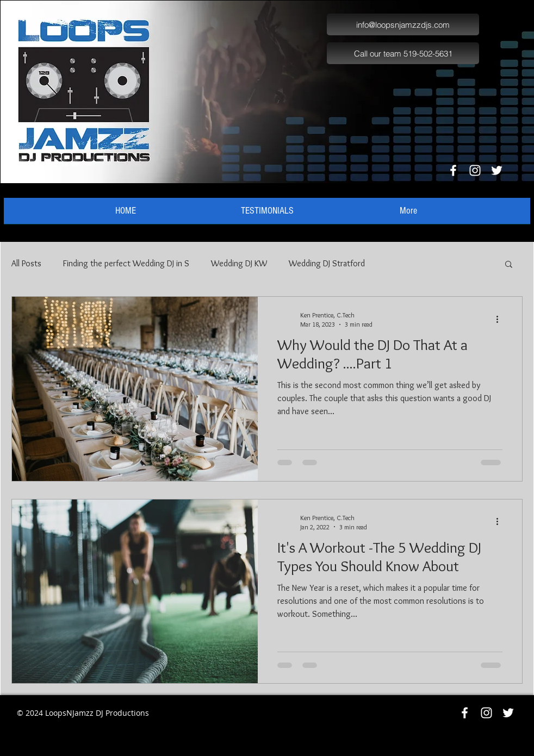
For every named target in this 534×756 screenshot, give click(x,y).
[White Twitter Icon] (497, 170)
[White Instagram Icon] (475, 170)
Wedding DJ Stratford (327, 263)
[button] (509, 265)
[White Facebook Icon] (453, 170)
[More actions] (501, 319)
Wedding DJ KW (239, 263)
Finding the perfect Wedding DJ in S (126, 263)
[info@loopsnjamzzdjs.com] (403, 24)
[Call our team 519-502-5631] (403, 53)
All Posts (26, 263)
